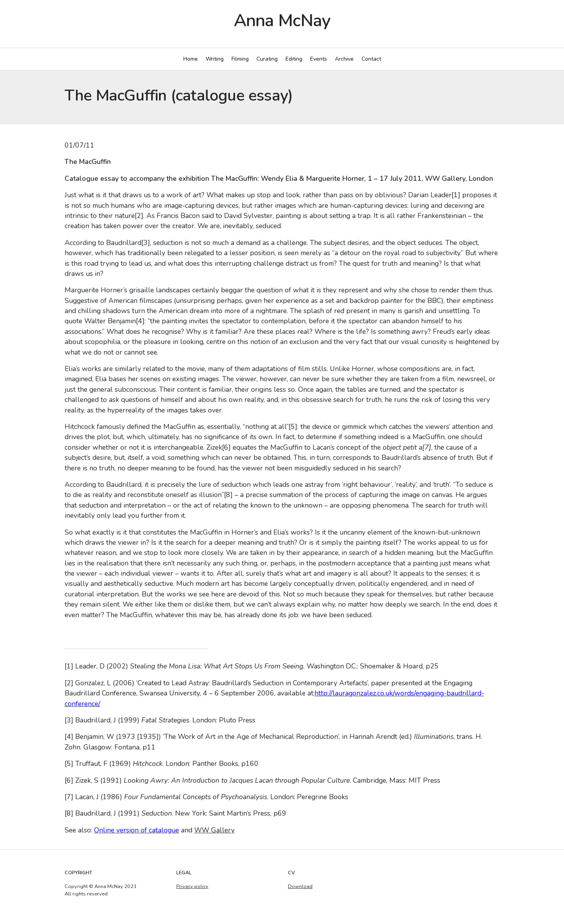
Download (300, 886)
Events (319, 59)
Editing (294, 59)
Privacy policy (192, 886)
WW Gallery (214, 830)
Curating (267, 59)
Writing (215, 59)
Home (191, 59)
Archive (344, 59)
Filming (240, 59)
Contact (371, 59)
